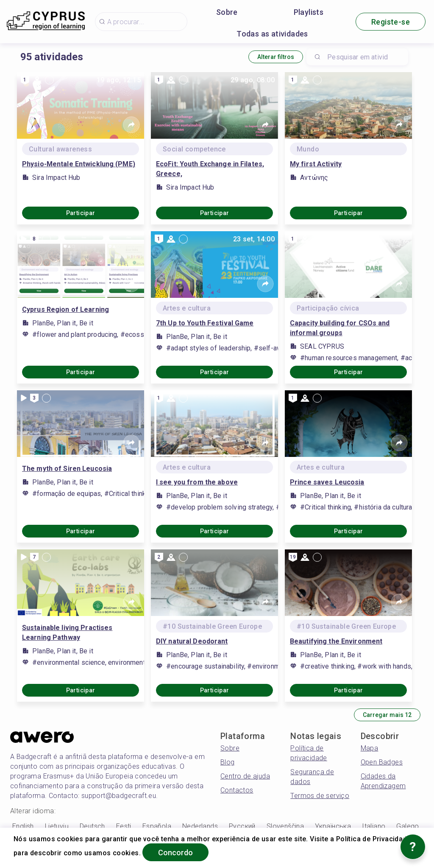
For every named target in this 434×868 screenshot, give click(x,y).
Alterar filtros (276, 57)
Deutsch (92, 826)
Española (157, 826)
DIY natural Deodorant (192, 641)
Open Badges (382, 762)
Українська (333, 826)
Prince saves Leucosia (327, 482)
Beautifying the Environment (336, 641)
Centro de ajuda (245, 776)
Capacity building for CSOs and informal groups (340, 328)
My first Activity (316, 164)
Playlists (309, 12)
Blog (228, 762)
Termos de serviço (320, 796)
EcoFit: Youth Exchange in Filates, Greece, (210, 169)
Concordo (175, 853)
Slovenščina (285, 826)
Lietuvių (57, 826)
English (23, 826)
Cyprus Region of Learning (65, 309)
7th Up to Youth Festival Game (205, 323)
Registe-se (391, 22)
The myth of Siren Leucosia (67, 469)
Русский (242, 826)
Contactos (237, 790)
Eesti (124, 826)
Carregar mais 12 (387, 715)
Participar (81, 213)
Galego (408, 826)
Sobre (227, 12)
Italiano (374, 826)
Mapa (370, 748)
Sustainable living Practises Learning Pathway (67, 633)
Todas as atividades (272, 34)
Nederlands (200, 826)
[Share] (131, 125)
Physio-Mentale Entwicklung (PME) (79, 164)
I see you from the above (197, 482)
